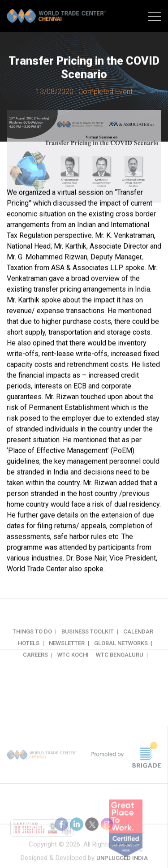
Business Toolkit (88, 641)
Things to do (32, 641)
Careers (35, 664)
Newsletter (67, 652)
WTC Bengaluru (120, 664)
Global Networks (121, 652)
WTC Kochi (73, 664)
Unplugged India (122, 862)
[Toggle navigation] (155, 17)
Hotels (29, 652)
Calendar (138, 641)
